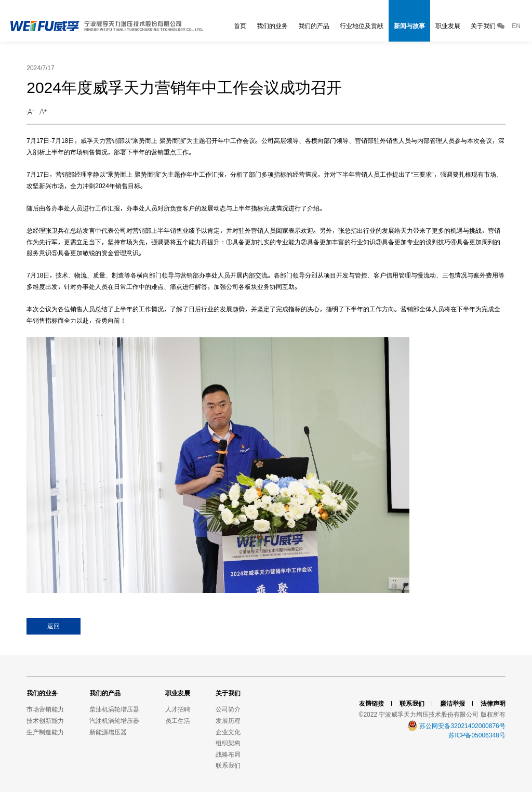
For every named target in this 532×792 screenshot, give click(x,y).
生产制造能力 (45, 732)
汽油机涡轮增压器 (114, 721)
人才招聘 (178, 709)
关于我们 (483, 26)
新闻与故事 (409, 26)
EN (516, 26)
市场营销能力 (45, 709)
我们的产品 (314, 26)
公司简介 (228, 709)
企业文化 (228, 732)
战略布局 (228, 754)
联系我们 (228, 765)
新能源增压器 (108, 732)
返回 (54, 626)
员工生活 (178, 721)
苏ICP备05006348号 (477, 735)
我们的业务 (272, 26)
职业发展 (448, 26)
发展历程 (228, 721)
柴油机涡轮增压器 (114, 709)
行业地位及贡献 (362, 26)
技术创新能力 (45, 721)
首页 (240, 26)
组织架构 (228, 743)
